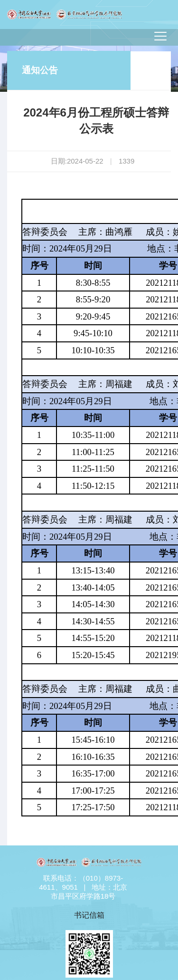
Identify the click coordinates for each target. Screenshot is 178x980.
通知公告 (40, 70)
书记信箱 (89, 915)
